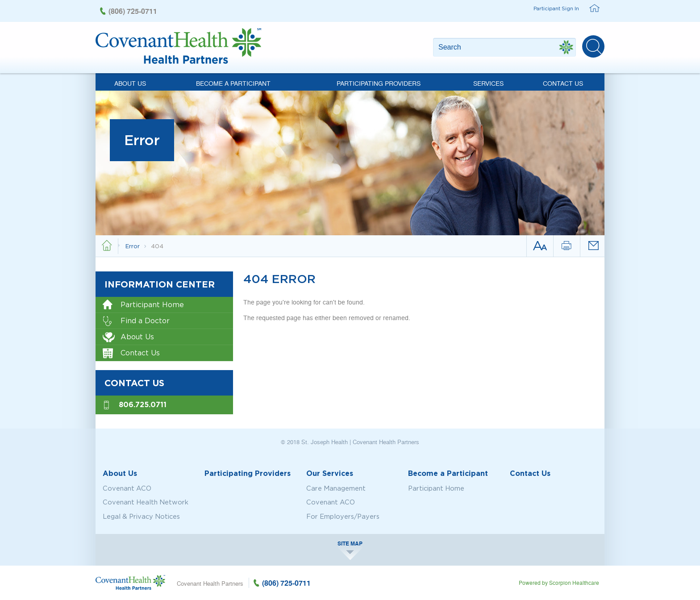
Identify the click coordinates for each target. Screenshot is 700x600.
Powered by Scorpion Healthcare (559, 583)
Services (488, 83)
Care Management (336, 488)
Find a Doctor (136, 321)
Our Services (330, 473)
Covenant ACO (127, 488)
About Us (130, 83)
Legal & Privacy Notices (141, 517)
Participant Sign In (556, 8)
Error (133, 246)
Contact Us (563, 83)
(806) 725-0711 (133, 11)
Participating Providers (379, 83)
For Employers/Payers (343, 517)
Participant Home (143, 305)
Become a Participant (233, 83)
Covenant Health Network (146, 502)
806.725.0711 (143, 404)
